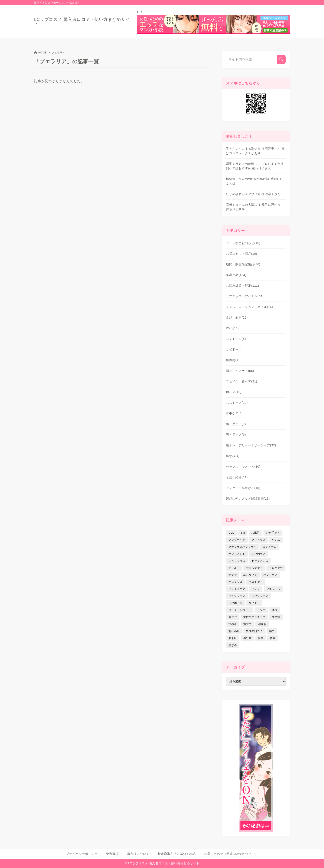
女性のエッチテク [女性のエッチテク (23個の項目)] (254, 617)
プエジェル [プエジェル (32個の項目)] (273, 589)
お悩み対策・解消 (242, 286)
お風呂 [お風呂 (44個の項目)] (255, 533)
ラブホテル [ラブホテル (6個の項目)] (235, 603)
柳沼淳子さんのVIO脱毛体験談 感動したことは (255, 181)
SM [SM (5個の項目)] (243, 533)
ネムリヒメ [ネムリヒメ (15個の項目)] (250, 575)
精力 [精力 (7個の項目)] (272, 631)
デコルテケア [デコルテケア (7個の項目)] (254, 568)
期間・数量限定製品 (243, 264)
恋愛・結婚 (237, 477)
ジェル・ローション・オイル (250, 307)
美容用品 (236, 275)
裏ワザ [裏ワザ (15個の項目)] (247, 638)
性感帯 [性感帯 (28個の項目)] (233, 624)
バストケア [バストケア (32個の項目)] (256, 582)
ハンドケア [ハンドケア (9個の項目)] (270, 575)
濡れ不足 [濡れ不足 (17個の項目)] (234, 631)
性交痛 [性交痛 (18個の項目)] (276, 617)
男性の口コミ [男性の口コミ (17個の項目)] (254, 631)
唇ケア (234, 392)
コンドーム (236, 339)
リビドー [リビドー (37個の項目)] (254, 603)
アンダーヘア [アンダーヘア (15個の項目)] (237, 540)
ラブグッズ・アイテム (245, 296)
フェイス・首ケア (242, 381)
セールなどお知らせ (243, 243)
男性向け (234, 360)
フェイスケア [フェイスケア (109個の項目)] (237, 589)
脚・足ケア (236, 435)
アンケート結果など (243, 488)
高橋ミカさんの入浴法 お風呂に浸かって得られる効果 (255, 207)
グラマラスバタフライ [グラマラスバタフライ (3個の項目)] (242, 547)
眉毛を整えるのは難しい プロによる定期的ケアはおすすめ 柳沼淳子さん (255, 166)
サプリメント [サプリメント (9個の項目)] (237, 554)
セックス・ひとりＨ (243, 467)
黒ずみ (233, 456)
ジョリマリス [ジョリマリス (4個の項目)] (237, 561)
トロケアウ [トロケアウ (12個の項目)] (276, 568)
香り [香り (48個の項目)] (273, 638)
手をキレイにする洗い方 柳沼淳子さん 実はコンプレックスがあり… (255, 151)
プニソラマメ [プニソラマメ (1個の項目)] (237, 596)
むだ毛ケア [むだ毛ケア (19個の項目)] (273, 533)
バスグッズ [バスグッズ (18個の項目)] (235, 582)
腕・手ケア (236, 424)
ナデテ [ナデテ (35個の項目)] (233, 575)
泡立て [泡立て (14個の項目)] (247, 624)
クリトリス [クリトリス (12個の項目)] (258, 540)
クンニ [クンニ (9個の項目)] (276, 540)
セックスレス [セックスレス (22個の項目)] (260, 561)
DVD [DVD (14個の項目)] (231, 533)
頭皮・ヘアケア (240, 371)
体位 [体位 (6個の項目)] (275, 610)
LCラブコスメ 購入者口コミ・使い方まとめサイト (82, 22)
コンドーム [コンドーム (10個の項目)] (270, 547)
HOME (40, 53)
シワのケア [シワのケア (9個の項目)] (258, 554)
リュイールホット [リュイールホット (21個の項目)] (240, 610)
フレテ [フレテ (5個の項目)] (256, 589)
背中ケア (234, 413)
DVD (232, 328)
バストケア (237, 403)
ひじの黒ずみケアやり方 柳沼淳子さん (253, 194)
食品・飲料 (237, 318)
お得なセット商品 (242, 254)
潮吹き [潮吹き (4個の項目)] (262, 624)
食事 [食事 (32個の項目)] (261, 638)
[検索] (281, 59)
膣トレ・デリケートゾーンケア (251, 445)
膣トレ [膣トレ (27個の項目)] (233, 638)
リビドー (234, 349)
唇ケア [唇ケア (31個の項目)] (233, 617)
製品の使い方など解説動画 (248, 499)
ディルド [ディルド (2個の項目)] (234, 568)
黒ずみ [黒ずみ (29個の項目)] (233, 645)
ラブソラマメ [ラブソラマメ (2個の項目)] (260, 596)
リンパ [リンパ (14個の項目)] (261, 610)
